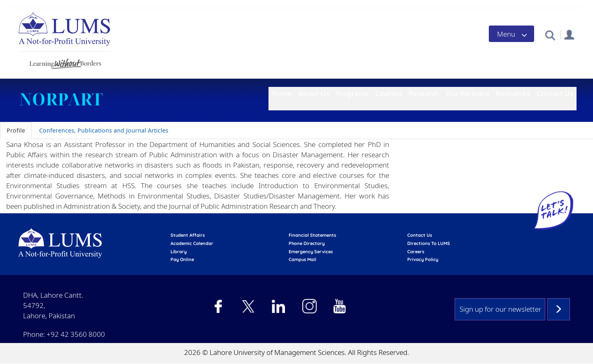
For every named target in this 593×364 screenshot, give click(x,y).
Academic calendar (192, 243)
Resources (513, 93)
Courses (389, 93)
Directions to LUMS (429, 243)
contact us (420, 235)
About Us (314, 93)
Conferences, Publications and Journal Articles (104, 130)
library (179, 252)
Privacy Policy (423, 259)
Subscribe (559, 309)
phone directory (307, 243)
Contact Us (555, 93)
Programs (352, 93)
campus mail (302, 259)
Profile (16, 130)
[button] (550, 35)
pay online (182, 259)
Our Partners (468, 93)
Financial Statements (312, 235)
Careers (416, 252)
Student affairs (188, 235)
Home (282, 93)
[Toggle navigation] (511, 34)
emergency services (311, 252)
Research (424, 93)
